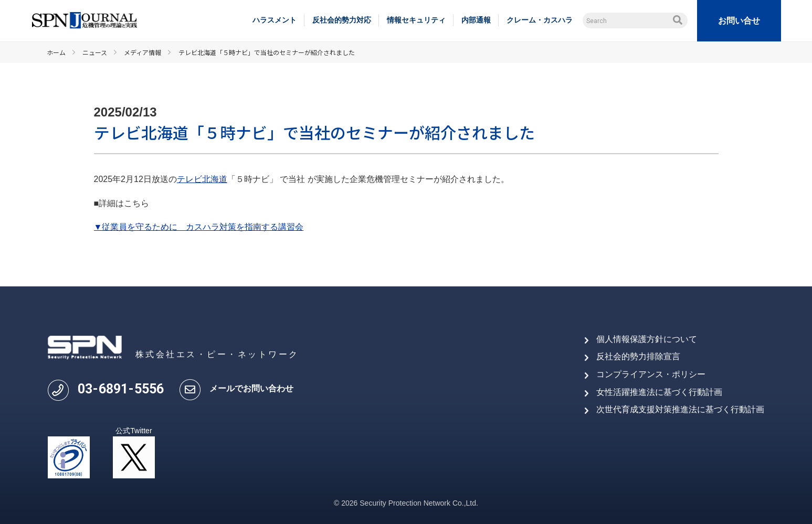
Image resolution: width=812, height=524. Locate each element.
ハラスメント (275, 20)
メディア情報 (143, 52)
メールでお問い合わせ (251, 388)
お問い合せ (739, 21)
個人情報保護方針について (647, 339)
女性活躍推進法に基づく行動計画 (659, 392)
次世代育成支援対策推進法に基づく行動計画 (680, 409)
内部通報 (476, 20)
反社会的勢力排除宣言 (638, 356)
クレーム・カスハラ (540, 20)
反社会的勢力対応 (342, 20)
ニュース (95, 52)
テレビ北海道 (202, 179)
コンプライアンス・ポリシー (651, 374)
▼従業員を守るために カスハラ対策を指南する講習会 (199, 227)
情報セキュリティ (416, 20)
